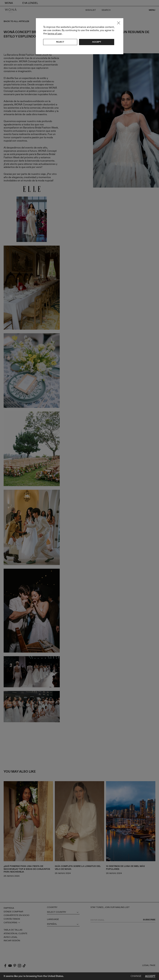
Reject (60, 42)
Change (136, 976)
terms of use (55, 34)
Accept (150, 976)
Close (119, 23)
